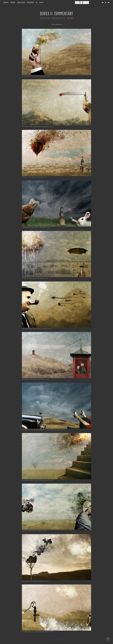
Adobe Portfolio (59, 640)
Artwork (13, 2)
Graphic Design (21, 2)
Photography (30, 2)
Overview (6, 2)
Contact (41, 2)
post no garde (82, 2)
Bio (37, 2)
